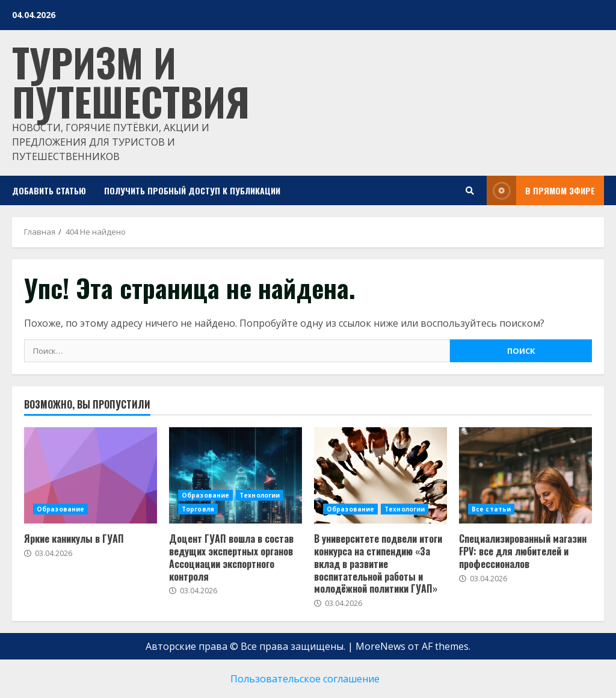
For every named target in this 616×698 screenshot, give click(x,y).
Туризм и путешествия (131, 81)
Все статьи (491, 509)
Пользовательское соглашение (305, 679)
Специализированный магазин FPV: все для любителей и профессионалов (523, 551)
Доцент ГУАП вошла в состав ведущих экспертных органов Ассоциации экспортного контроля (231, 557)
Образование (60, 509)
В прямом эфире (541, 190)
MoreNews (380, 646)
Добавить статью (49, 190)
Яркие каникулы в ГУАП (74, 539)
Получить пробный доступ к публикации (192, 190)
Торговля (198, 509)
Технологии (260, 495)
